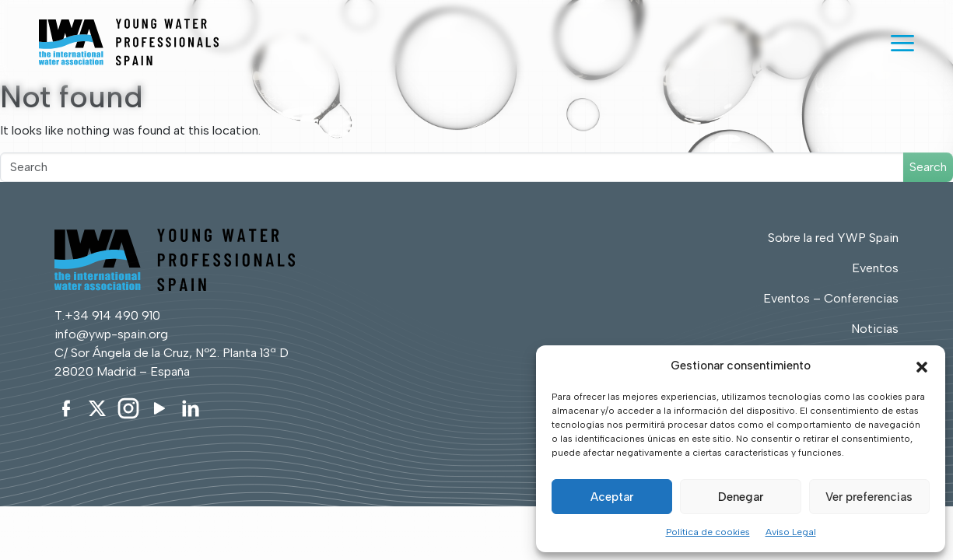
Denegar (741, 497)
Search (928, 167)
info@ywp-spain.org (111, 334)
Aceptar (612, 497)
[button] (922, 366)
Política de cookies (708, 532)
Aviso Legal (791, 532)
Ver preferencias (869, 497)
